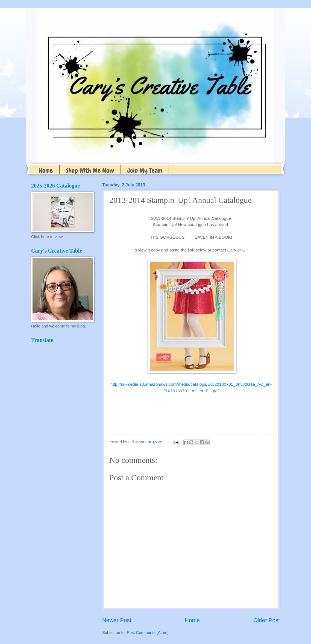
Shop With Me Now (90, 170)
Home (46, 170)
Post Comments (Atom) (148, 633)
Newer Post (117, 620)
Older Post (267, 620)
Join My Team (145, 170)
